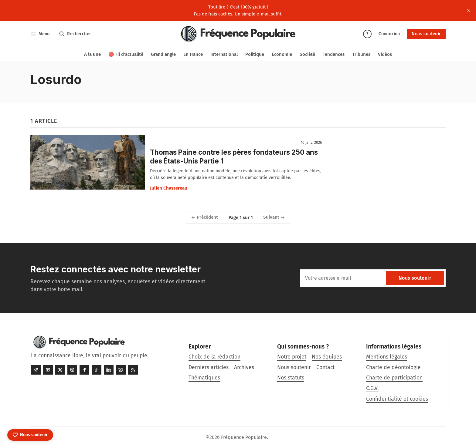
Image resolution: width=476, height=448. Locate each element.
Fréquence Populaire (244, 437)
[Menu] (41, 34)
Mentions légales (387, 357)
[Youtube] (48, 370)
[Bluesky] (121, 370)
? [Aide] (367, 34)
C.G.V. (372, 388)
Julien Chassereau (169, 188)
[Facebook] (84, 370)
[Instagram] (72, 370)
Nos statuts (291, 378)
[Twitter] (60, 370)
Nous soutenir (426, 34)
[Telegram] (36, 370)
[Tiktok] (97, 370)
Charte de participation (394, 378)
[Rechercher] (75, 34)
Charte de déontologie (393, 367)
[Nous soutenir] (30, 435)
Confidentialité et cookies (397, 399)
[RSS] (133, 370)
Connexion (389, 34)
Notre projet (292, 357)
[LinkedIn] (109, 370)
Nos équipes (327, 357)
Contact (325, 367)
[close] (469, 11)
